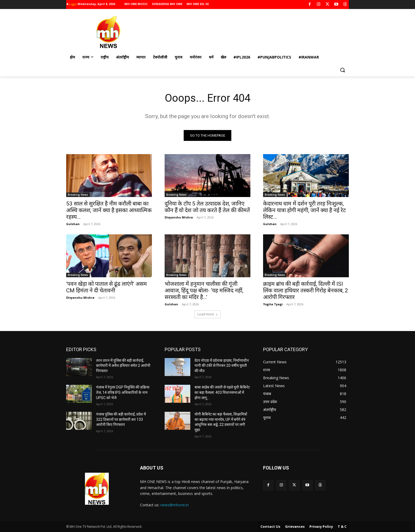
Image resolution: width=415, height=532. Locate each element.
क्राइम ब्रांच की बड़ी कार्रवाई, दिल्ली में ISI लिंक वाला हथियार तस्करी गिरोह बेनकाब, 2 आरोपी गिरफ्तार (306, 290)
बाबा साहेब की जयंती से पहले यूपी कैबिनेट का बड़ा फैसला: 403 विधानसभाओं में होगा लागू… (222, 392)
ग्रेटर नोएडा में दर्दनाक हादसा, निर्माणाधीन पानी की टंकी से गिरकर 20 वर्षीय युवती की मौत (222, 366)
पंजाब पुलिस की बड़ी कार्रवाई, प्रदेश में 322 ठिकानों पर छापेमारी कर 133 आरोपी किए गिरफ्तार (121, 419)
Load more (208, 314)
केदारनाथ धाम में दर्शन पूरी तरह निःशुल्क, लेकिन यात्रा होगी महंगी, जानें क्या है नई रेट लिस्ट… (305, 210)
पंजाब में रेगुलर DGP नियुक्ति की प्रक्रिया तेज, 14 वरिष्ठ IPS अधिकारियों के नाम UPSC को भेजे (123, 392)
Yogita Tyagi (273, 304)
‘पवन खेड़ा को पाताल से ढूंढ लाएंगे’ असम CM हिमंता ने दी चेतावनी (107, 287)
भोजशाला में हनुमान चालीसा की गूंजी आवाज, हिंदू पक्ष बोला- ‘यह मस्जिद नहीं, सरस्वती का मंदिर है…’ (204, 290)
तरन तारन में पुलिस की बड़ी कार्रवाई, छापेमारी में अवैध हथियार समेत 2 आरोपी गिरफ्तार (123, 366)
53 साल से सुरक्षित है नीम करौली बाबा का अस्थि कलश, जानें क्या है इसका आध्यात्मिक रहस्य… (109, 210)
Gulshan (73, 224)
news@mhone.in (175, 505)
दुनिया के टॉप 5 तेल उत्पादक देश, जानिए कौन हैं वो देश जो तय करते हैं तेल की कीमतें (207, 207)
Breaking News (78, 195)
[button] (342, 70)
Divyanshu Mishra (179, 217)
